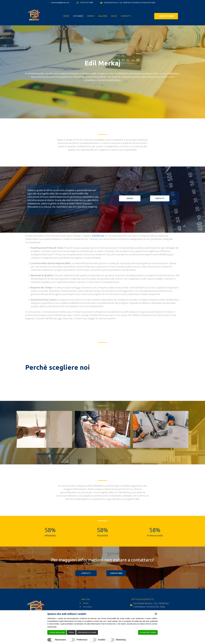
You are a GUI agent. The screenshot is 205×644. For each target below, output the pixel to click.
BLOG (114, 16)
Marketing (121, 640)
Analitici (102, 640)
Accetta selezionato (57, 632)
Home (66, 16)
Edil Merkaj (98, 236)
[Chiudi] (156, 614)
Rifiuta (71, 632)
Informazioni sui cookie (87, 632)
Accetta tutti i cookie (148, 632)
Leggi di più (52, 627)
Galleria (103, 16)
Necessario (60, 640)
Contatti (126, 16)
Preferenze (82, 640)
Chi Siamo (78, 16)
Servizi (91, 16)
